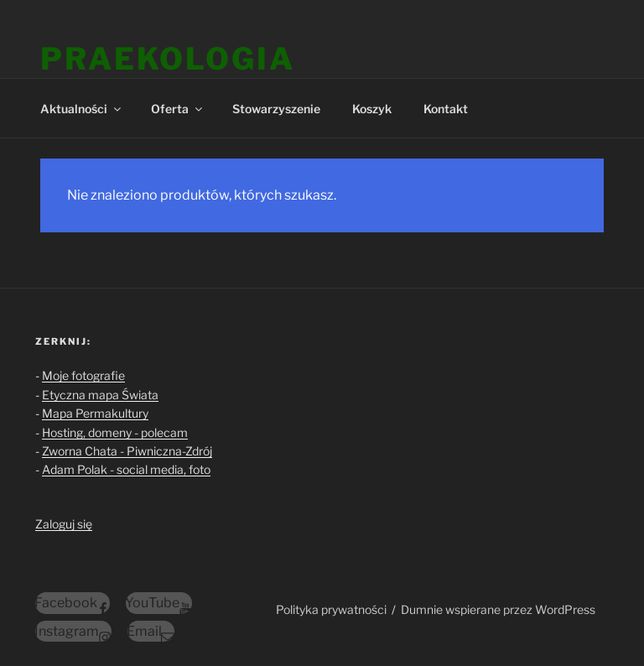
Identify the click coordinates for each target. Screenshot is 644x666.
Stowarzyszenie (276, 109)
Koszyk (372, 109)
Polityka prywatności (331, 609)
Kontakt (446, 109)
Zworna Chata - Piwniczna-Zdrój (127, 451)
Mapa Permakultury (95, 413)
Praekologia (168, 59)
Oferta (178, 109)
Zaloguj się (64, 524)
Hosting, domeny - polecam (115, 432)
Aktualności (82, 109)
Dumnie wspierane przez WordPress (498, 609)
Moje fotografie (83, 375)
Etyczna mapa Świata (100, 395)
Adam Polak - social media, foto (126, 469)
